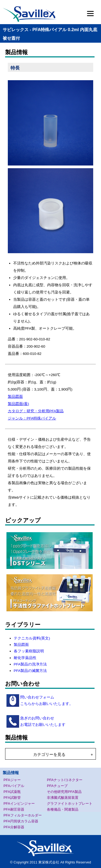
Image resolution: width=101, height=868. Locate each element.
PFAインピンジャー (19, 803)
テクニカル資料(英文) (32, 638)
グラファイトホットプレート (70, 803)
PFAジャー (12, 780)
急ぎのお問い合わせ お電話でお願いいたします (42, 721)
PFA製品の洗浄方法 (30, 664)
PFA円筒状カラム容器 (21, 821)
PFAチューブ (57, 786)
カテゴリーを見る (49, 754)
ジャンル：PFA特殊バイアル (32, 418)
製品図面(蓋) (18, 404)
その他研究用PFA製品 (64, 792)
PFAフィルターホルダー (23, 815)
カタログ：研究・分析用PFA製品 (36, 411)
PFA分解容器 (14, 827)
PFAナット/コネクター (65, 780)
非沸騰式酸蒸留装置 (63, 798)
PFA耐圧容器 (14, 809)
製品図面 (15, 397)
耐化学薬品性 (25, 658)
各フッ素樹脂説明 (29, 651)
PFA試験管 (12, 798)
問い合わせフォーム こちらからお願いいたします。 (46, 700)
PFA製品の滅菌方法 (30, 671)
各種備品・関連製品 (63, 809)
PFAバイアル (14, 786)
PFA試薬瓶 (12, 792)
